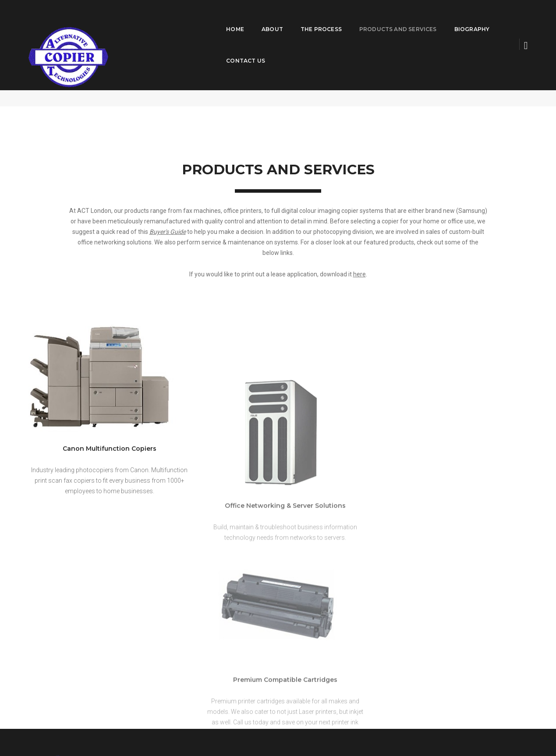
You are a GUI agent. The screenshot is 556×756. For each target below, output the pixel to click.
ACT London (437, 73)
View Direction (404, 645)
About (228, 20)
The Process (277, 20)
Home (191, 20)
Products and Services (354, 20)
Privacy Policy (511, 730)
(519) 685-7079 (420, 635)
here (359, 265)
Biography (427, 20)
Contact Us (482, 20)
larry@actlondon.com (426, 626)
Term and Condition (464, 730)
